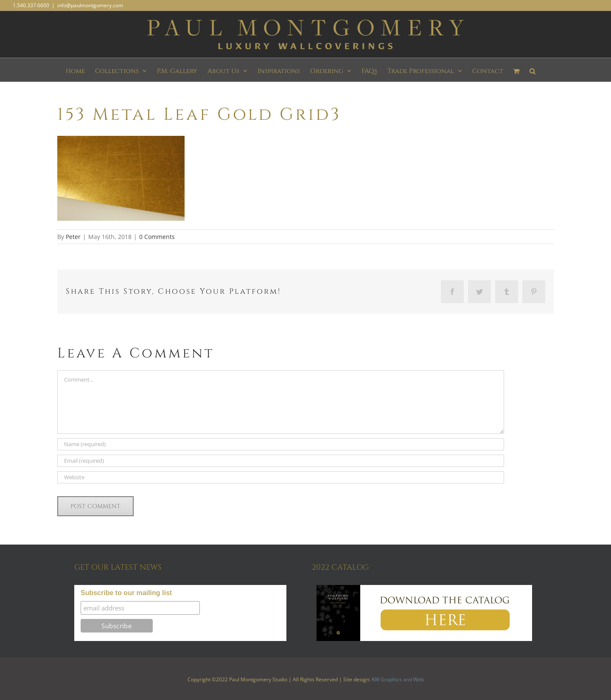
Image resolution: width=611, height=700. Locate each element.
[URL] (281, 477)
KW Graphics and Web (398, 679)
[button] (533, 70)
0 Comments (157, 237)
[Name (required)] (281, 444)
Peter (73, 237)
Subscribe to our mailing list (126, 593)
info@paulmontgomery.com (90, 5)
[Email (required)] (281, 461)
